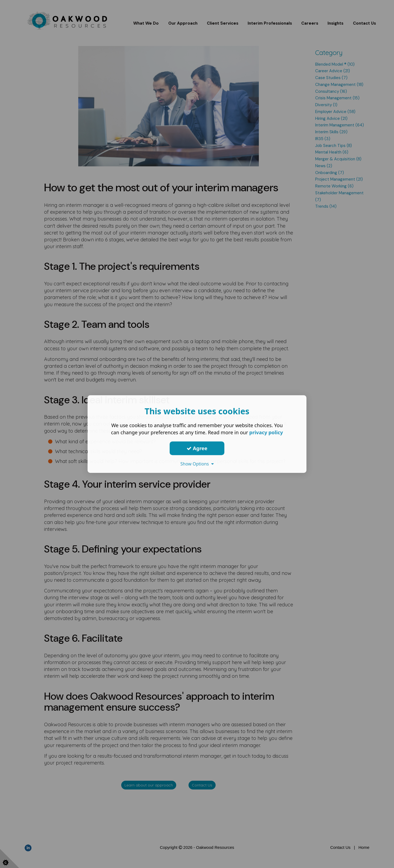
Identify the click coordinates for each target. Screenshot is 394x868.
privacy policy (266, 432)
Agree (197, 448)
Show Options (197, 464)
